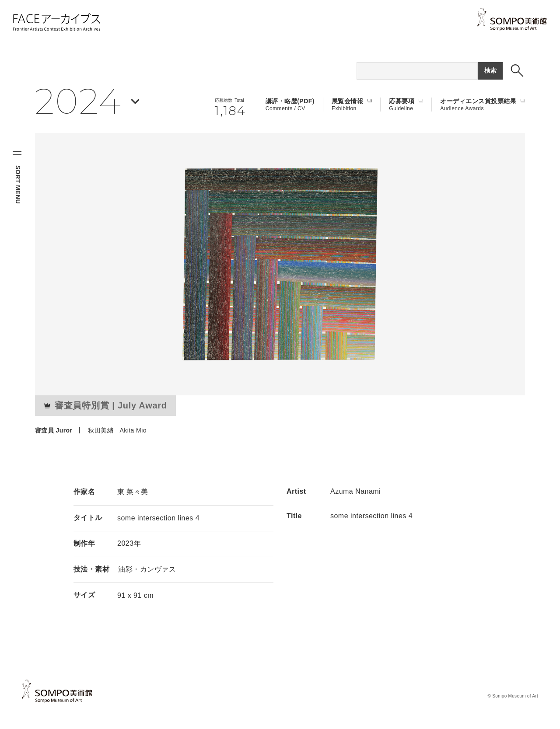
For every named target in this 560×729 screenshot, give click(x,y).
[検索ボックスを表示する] (517, 70)
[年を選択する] (87, 101)
